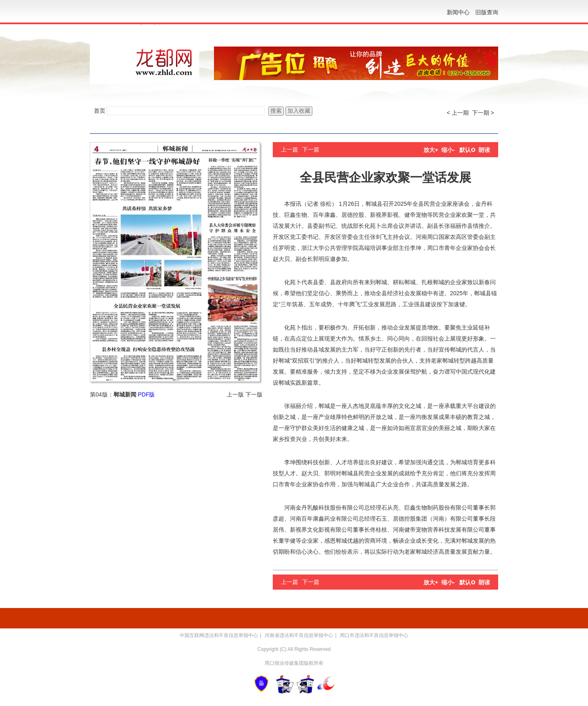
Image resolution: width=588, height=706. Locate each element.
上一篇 (290, 149)
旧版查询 (487, 12)
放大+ (431, 150)
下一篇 (311, 149)
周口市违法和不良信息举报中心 (374, 635)
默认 (467, 150)
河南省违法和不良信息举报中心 (299, 635)
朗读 (484, 150)
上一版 (235, 394)
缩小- (448, 150)
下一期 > (483, 113)
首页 (100, 111)
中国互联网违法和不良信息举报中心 (219, 635)
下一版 (254, 394)
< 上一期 (458, 113)
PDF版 (146, 394)
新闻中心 (458, 12)
